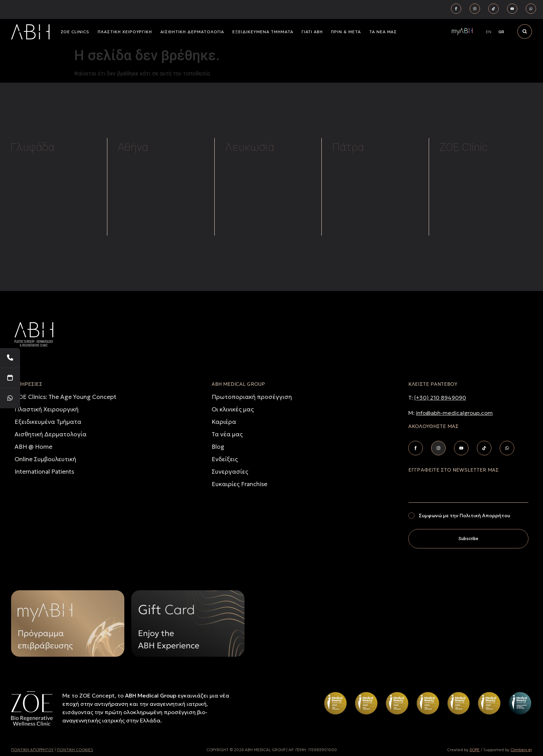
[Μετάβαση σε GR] (501, 32)
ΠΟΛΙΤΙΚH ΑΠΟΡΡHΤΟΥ (32, 750)
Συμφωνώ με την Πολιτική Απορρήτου (464, 516)
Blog (218, 447)
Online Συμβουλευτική (45, 459)
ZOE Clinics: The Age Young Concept (65, 397)
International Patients (44, 472)
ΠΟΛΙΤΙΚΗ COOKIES (75, 750)
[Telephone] (10, 358)
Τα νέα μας (227, 434)
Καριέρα (224, 422)
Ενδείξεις (225, 459)
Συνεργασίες (230, 472)
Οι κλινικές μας (233, 409)
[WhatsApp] (10, 398)
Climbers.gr (521, 750)
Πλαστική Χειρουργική (47, 409)
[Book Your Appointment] (10, 378)
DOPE (475, 750)
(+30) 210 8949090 (440, 398)
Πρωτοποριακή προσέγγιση (252, 397)
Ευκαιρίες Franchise (239, 484)
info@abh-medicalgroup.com (454, 413)
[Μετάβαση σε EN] (489, 32)
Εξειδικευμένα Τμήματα (48, 422)
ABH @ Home (33, 447)
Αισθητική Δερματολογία (51, 434)
